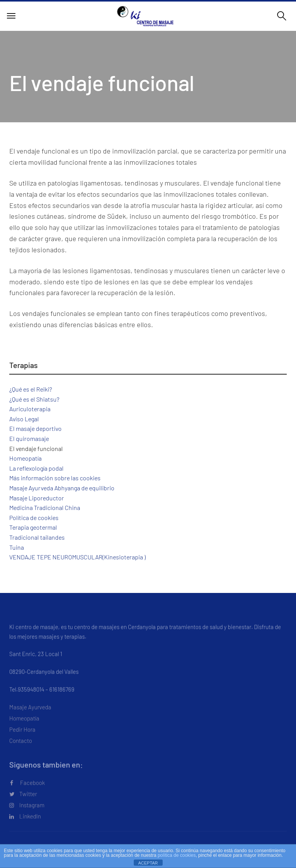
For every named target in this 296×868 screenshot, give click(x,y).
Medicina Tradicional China (45, 507)
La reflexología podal (36, 468)
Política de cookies (34, 518)
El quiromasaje (29, 438)
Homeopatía (25, 458)
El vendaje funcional (36, 448)
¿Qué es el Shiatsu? (34, 399)
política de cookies (177, 855)
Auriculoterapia (30, 409)
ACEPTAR (148, 863)
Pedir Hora (22, 739)
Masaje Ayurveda (30, 717)
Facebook (27, 792)
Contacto (21, 750)
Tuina (17, 547)
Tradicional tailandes (37, 537)
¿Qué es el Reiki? (31, 389)
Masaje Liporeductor (37, 498)
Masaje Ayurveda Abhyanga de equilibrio (62, 488)
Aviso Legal (24, 419)
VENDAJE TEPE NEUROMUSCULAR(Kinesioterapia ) (77, 557)
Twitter (23, 804)
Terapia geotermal (33, 527)
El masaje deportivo (35, 428)
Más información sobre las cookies (55, 478)
